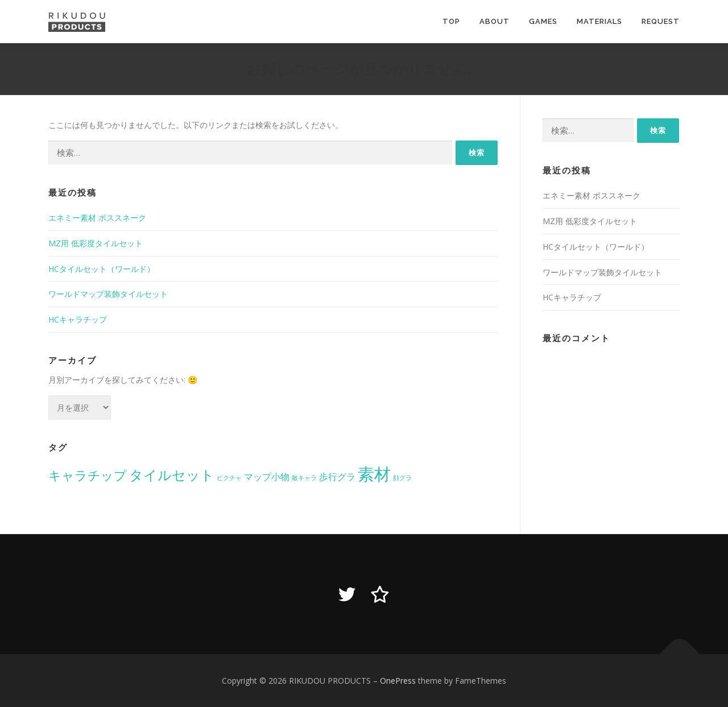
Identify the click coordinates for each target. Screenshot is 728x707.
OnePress (398, 681)
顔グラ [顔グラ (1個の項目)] (402, 478)
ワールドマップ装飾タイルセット (108, 294)
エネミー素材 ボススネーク (97, 218)
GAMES (543, 21)
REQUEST (661, 21)
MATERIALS (599, 21)
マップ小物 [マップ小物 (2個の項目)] (267, 477)
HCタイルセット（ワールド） (102, 269)
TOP (451, 21)
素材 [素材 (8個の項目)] (374, 474)
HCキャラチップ (78, 319)
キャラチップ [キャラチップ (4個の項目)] (88, 475)
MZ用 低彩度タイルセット (96, 243)
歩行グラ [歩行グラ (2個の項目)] (337, 477)
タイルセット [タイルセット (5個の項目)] (172, 475)
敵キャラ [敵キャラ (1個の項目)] (304, 478)
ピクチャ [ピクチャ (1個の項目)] (229, 478)
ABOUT (495, 21)
